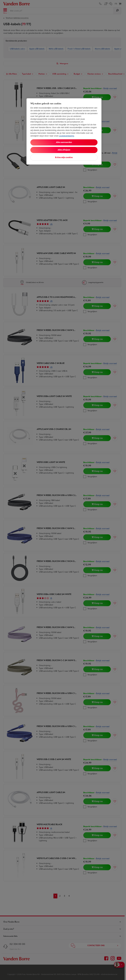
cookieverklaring (67, 136)
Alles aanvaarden (64, 142)
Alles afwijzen (64, 150)
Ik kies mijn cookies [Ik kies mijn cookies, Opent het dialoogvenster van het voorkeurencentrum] (64, 157)
